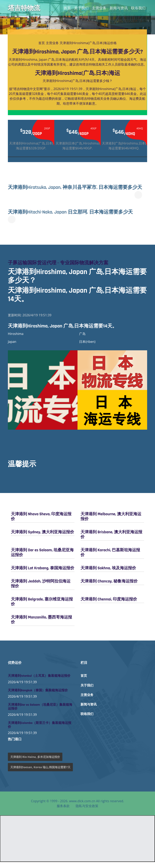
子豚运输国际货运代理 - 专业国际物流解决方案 (60, 269)
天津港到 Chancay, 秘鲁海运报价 (109, 587)
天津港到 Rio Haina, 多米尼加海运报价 (35, 763)
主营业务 (99, 8)
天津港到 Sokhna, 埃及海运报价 (108, 574)
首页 (67, 8)
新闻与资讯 (119, 8)
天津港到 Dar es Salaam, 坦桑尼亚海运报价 (42, 559)
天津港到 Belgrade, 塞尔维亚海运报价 (42, 608)
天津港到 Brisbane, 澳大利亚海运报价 (111, 541)
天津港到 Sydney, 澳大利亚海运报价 (42, 538)
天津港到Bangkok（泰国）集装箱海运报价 (38, 696)
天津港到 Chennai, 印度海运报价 (109, 605)
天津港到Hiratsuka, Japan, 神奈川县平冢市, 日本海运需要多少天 (79, 190)
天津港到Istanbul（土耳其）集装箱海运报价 (39, 682)
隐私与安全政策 (87, 812)
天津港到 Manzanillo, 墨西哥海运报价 (41, 626)
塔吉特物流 (24, 8)
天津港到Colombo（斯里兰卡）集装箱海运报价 (40, 731)
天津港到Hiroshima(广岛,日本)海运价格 (88, 43)
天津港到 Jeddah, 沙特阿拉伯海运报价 (41, 590)
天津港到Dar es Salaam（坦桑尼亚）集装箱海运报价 (40, 713)
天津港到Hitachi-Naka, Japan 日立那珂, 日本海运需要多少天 (74, 218)
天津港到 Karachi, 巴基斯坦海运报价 (110, 559)
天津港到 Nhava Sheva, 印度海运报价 (41, 523)
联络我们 (138, 8)
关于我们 (81, 8)
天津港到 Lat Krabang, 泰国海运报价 (43, 574)
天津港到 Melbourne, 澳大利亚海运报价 (111, 523)
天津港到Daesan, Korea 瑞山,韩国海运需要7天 (40, 773)
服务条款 (63, 812)
